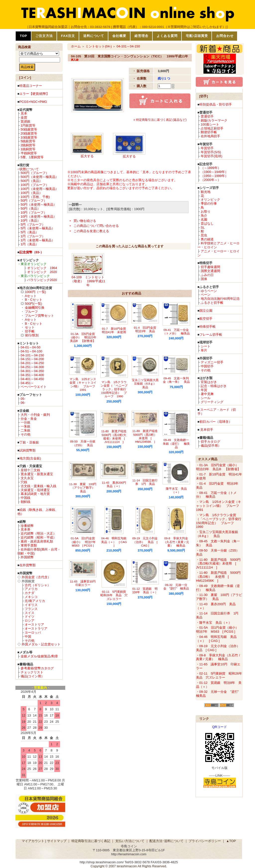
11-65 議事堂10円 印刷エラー (84, 583)
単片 (204, 350)
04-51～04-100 (32, 351)
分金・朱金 (29, 419)
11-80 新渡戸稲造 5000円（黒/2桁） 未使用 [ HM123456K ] (147, 436)
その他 (26, 434)
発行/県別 (32, 335)
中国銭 (26, 498)
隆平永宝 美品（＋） (176, 490)
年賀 (204, 390)
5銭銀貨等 (28, 141)
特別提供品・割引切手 (216, 104)
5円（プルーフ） (33, 224)
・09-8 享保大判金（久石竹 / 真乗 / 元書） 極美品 (218, 657)
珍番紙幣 (27, 526)
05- (23, 399)
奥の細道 (207, 239)
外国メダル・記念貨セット (41, 644)
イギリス (31, 605)
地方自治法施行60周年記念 (220, 299)
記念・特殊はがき (214, 386)
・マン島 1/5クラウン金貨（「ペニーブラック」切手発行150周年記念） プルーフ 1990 (219, 521)
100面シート (210, 124)
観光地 (206, 192)
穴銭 (24, 482)
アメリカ (31, 589)
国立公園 (206, 311)
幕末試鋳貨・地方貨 (35, 494)
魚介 (204, 216)
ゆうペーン (209, 291)
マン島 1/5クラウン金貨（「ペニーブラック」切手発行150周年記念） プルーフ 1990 (114, 389)
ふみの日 (207, 275)
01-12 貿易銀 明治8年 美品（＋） (145, 590)
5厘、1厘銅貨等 (32, 157)
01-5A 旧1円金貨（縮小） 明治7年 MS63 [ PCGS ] (84, 542)
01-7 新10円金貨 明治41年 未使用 (115, 330)
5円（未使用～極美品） (38, 228)
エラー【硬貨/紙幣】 (34, 94)
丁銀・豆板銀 (29, 442)
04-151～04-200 (32, 359)
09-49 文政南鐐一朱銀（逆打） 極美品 (176, 443)
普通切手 (207, 116)
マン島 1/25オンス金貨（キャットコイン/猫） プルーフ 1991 (84, 384)
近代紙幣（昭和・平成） (38, 537)
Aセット (31, 296)
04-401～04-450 (32, 379)
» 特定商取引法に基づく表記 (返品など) (160, 120)
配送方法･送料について (166, 841)
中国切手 (207, 366)
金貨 (24, 117)
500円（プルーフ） (35, 173)
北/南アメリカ (35, 601)
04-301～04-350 (32, 371)
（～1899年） (211, 168)
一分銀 (26, 422)
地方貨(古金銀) (30, 458)
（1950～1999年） (214, 176)
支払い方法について (130, 841)
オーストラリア (36, 629)
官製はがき (209, 382)
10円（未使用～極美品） (39, 217)
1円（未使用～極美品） (38, 240)
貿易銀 (26, 121)
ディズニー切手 (212, 362)
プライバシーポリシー (205, 841)
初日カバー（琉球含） (216, 422)
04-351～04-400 (32, 375)
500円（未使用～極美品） (40, 177)
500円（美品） (32, 181)
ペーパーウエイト (34, 387)
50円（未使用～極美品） (39, 205)
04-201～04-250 (32, 363)
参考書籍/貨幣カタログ (37, 668)
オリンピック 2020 (42, 272)
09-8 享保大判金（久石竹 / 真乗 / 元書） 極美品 (176, 542)
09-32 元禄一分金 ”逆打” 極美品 (176, 587)
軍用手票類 (29, 545)
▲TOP (231, 841)
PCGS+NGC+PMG (33, 102)
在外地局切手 (210, 136)
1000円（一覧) (35, 292)
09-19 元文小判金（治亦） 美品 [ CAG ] (145, 542)
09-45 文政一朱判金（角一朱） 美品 (176, 380)
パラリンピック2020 (42, 280)
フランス (31, 609)
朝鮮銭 (26, 502)
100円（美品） (32, 193)
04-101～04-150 (32, 355)
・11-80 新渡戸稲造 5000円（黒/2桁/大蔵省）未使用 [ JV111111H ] (218, 564)
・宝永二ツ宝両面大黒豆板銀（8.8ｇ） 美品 (217, 534)
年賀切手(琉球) (212, 156)
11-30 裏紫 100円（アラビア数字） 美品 (84, 488)
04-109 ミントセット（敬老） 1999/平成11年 (88, 281)
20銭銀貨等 (29, 133)
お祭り (206, 212)
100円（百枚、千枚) (35, 197)
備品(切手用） (211, 446)
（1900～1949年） (214, 172)
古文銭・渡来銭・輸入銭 (38, 486)
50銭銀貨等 (29, 129)
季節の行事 (209, 204)
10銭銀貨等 (29, 137)
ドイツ (30, 617)
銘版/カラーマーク (214, 120)
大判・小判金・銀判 (35, 415)
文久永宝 (27, 478)
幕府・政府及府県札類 (37, 541)
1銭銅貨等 (28, 149)
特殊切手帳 (208, 327)
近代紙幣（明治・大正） (38, 533)
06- (23, 403)
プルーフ (31, 312)
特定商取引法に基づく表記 (91, 841)
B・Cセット (34, 300)
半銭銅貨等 (29, 153)
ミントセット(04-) (98, 46)
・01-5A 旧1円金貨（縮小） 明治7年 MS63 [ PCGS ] (219, 630)
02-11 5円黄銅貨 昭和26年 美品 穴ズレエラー (115, 595)
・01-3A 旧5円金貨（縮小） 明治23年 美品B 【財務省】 (219, 467)
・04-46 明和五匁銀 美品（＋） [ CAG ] (216, 639)
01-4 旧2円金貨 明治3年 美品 (147, 329)
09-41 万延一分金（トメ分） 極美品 (176, 332)
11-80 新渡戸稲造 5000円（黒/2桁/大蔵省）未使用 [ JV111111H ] (116, 436)
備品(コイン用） (32, 676)
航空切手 (206, 319)
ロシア (30, 621)
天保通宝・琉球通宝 (35, 490)
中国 (28, 637)
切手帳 (30, 331)
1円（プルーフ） (33, 236)
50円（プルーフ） (34, 201)
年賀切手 (207, 148)
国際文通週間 (210, 271)
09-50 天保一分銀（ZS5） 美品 (83, 443)
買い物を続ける (85, 221)
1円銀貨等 (28, 125)
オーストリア (34, 625)
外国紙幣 (27, 557)
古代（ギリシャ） (38, 585)
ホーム (76, 46)
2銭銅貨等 (28, 145)
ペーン (206, 295)
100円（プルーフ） (35, 185)
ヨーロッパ (33, 633)
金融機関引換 (35, 308)
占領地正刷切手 (212, 128)
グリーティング (212, 402)
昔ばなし (207, 223)
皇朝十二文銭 (30, 470)
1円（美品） (30, 244)
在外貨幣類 (28, 565)
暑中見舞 (207, 394)
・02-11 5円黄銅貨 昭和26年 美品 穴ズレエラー (221, 675)
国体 (204, 279)
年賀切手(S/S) (211, 152)
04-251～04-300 (32, 367)
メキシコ (31, 597)
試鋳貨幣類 (28, 450)
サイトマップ (57, 841)
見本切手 (207, 430)
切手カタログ (210, 442)
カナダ (30, 593)
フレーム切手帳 (211, 335)
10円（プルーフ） (34, 213)
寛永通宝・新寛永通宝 (37, 474)
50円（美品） (31, 209)
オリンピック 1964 (42, 268)
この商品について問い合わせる (96, 226)
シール (206, 398)
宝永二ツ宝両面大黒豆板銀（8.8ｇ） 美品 (145, 384)
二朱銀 (26, 430)
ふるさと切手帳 (212, 303)
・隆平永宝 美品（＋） (214, 623)
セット (30, 327)
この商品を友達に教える (91, 231)
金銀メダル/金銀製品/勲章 (39, 656)
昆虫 (204, 235)
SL (203, 227)
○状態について (28, 169)
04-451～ (27, 383)
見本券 (26, 529)
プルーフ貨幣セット (39, 316)
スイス (30, 613)
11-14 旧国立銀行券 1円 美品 (145, 482)
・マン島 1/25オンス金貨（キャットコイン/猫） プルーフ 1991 (219, 506)
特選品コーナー (31, 86)
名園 (204, 219)
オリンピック (210, 200)
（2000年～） (211, 180)
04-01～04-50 (31, 347)
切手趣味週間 (210, 267)
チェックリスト (32, 672)
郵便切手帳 (209, 132)
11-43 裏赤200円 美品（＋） (115, 484)
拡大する (87, 156)
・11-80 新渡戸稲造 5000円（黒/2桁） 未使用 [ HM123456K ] (218, 577)
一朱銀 (26, 426)
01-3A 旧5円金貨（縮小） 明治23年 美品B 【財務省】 (84, 337)
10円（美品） (31, 220)
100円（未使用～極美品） (40, 189)
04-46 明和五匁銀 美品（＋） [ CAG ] (115, 542)
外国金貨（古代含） (36, 577)
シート (206, 346)
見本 (24, 113)
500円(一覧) (33, 304)
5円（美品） (30, 232)
